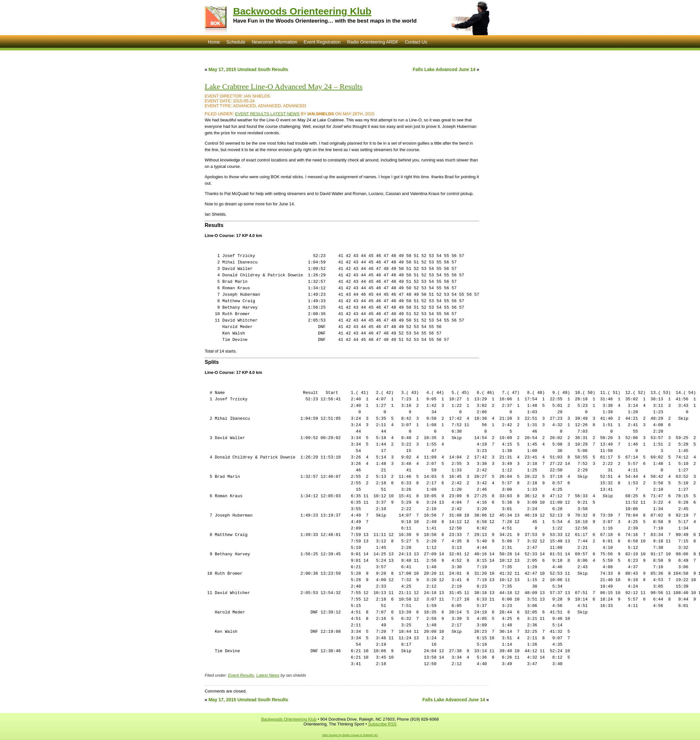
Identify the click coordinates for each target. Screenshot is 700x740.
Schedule (236, 42)
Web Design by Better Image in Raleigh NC (350, 735)
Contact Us (416, 42)
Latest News (285, 114)
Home (214, 42)
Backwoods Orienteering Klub (302, 11)
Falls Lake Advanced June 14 (444, 69)
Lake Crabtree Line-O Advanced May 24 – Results (284, 87)
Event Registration (322, 42)
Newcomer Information (275, 42)
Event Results (252, 114)
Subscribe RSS (382, 724)
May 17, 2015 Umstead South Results (248, 69)
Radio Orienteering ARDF (373, 42)
